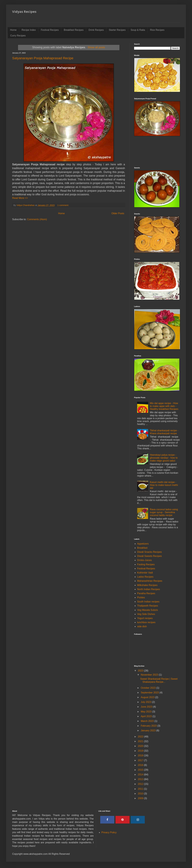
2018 (141, 755)
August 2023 (148, 697)
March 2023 (148, 721)
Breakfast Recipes (74, 30)
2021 (141, 741)
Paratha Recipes (146, 593)
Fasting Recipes (146, 564)
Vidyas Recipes (24, 12)
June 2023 (147, 707)
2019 (141, 751)
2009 (141, 798)
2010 (141, 794)
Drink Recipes (96, 30)
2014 (141, 775)
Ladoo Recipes (145, 577)
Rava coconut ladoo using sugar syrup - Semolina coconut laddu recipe (164, 512)
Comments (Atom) (37, 219)
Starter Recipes (117, 30)
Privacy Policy (109, 832)
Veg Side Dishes (146, 614)
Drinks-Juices (144, 560)
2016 (141, 765)
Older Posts (118, 213)
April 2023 (147, 716)
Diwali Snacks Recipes (149, 552)
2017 (141, 760)
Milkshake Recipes (147, 585)
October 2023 (148, 688)
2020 (141, 746)
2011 (141, 789)
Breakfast (142, 548)
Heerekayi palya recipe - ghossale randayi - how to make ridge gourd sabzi (164, 458)
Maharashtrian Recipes (150, 581)
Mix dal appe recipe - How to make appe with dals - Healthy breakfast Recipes (164, 406)
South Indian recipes (148, 602)
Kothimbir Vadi (145, 573)
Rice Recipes (157, 30)
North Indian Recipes (148, 589)
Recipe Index (29, 30)
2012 (141, 784)
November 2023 (150, 675)
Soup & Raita (138, 30)
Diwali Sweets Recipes (149, 556)
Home (13, 30)
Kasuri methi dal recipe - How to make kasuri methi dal (164, 485)
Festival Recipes (50, 30)
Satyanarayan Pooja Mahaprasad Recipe (43, 58)
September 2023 (150, 693)
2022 (141, 737)
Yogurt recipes (145, 618)
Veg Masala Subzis (148, 610)
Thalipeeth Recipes (148, 606)
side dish (142, 626)
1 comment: (63, 205)
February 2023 (149, 726)
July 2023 (146, 702)
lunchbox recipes (146, 622)
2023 (141, 671)
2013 (141, 779)
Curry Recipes (18, 36)
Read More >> (20, 198)
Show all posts (96, 47)
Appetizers (143, 544)
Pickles (141, 597)
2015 (141, 770)
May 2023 (147, 712)
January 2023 (148, 730)
